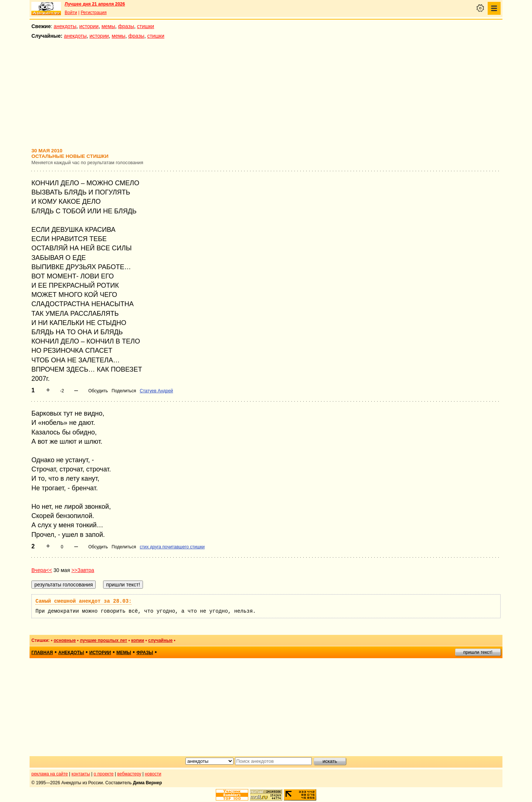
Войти (71, 13)
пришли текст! (478, 652)
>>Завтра (83, 570)
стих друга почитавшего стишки (172, 547)
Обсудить (98, 391)
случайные (160, 640)
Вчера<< (42, 570)
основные (65, 640)
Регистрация (93, 13)
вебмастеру (129, 774)
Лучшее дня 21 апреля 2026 (95, 4)
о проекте (104, 774)
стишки (146, 26)
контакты (81, 774)
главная (42, 653)
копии (138, 640)
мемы (108, 26)
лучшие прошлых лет (103, 640)
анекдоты (65, 26)
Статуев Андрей (156, 391)
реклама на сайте (50, 774)
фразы (126, 26)
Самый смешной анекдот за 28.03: (83, 601)
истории (89, 26)
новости (153, 774)
